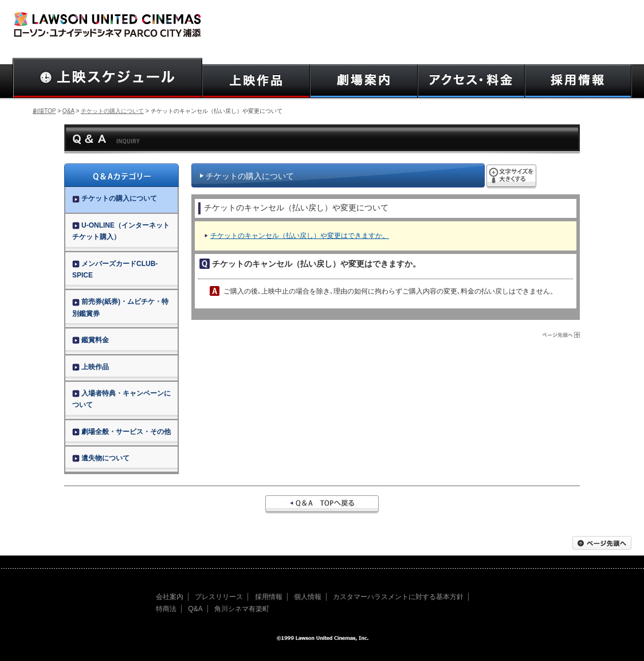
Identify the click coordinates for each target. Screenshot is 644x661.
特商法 (166, 609)
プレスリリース (219, 597)
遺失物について (101, 458)
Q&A (68, 111)
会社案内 (170, 597)
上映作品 (91, 367)
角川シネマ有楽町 (242, 609)
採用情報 (269, 597)
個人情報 (308, 597)
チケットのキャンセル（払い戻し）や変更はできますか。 (300, 236)
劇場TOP (44, 111)
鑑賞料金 (91, 340)
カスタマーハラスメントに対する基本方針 (398, 597)
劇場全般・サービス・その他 (121, 432)
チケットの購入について (112, 111)
